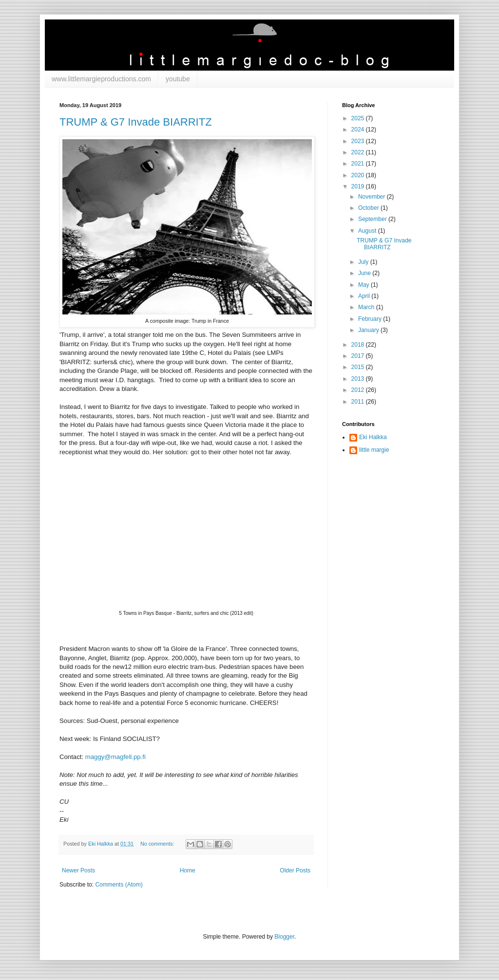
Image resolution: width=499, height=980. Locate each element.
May (365, 285)
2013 (359, 379)
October (369, 208)
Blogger (284, 937)
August (368, 231)
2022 (359, 152)
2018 (359, 345)
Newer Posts (78, 870)
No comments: (158, 844)
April (365, 296)
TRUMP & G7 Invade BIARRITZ (136, 122)
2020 (359, 175)
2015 (359, 367)
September (373, 219)
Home (188, 870)
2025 (359, 118)
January (369, 330)
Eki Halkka (373, 437)
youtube (178, 79)
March (367, 307)
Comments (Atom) (119, 885)
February (371, 319)
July (364, 262)
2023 (359, 141)
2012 (359, 390)
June (365, 273)
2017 (359, 356)
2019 (359, 186)
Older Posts (295, 870)
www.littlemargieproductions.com (101, 79)
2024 (359, 129)
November (373, 197)
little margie (374, 450)
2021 (359, 164)
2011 (359, 402)
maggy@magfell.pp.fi (115, 757)
